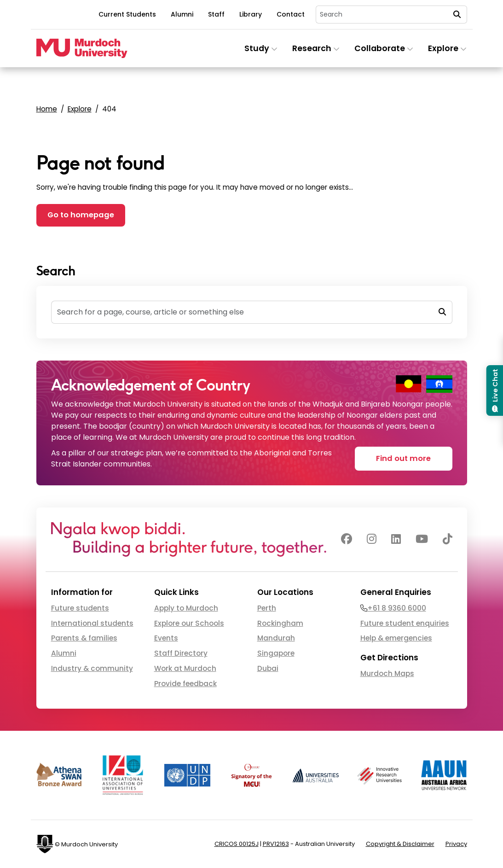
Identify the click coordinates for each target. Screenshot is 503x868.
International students (92, 623)
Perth (267, 608)
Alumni (182, 14)
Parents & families (84, 638)
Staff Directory (181, 653)
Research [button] (316, 48)
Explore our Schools (189, 623)
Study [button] (261, 48)
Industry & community (92, 668)
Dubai (268, 668)
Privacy (456, 844)
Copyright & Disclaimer (400, 844)
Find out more (403, 458)
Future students (80, 608)
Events (166, 638)
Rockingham (280, 623)
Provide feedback (185, 684)
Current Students (127, 14)
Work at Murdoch (185, 668)
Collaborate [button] (384, 48)
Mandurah (276, 638)
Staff (216, 14)
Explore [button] (447, 48)
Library (251, 14)
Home (47, 109)
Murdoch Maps (387, 673)
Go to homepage (81, 215)
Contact (291, 14)
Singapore (276, 653)
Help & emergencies (396, 638)
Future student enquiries (405, 623)
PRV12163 (276, 844)
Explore (80, 109)
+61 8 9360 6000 (397, 608)
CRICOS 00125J (237, 844)
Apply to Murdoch (186, 608)
